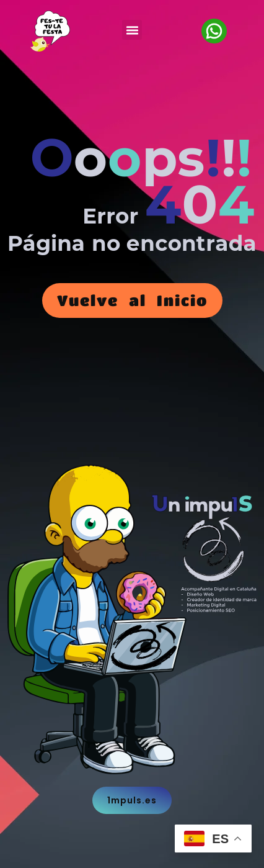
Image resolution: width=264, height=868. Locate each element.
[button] (132, 30)
